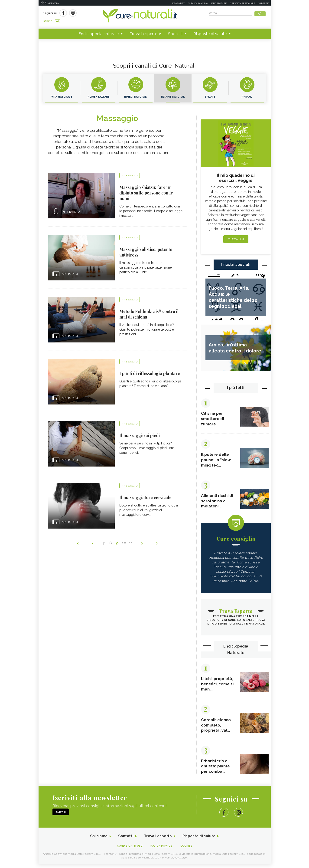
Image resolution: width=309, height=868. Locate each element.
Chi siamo (98, 840)
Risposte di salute (210, 32)
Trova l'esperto (144, 32)
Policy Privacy (162, 850)
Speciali (175, 32)
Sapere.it (264, 3)
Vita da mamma (198, 3)
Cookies (188, 850)
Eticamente (219, 3)
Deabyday (179, 3)
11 (130, 543)
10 (124, 543)
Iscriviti (95, 13)
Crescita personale (242, 3)
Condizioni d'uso (129, 850)
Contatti (125, 840)
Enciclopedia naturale (99, 32)
